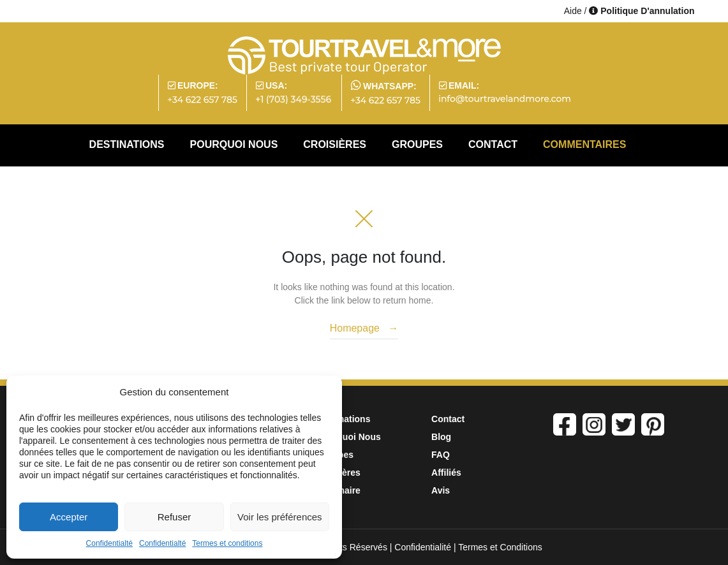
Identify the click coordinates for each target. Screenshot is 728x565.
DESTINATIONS (127, 144)
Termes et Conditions (500, 547)
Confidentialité (423, 547)
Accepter (69, 517)
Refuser (175, 517)
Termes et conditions (227, 543)
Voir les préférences (280, 517)
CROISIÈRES (335, 144)
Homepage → (364, 328)
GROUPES (417, 144)
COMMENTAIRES (584, 144)
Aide (573, 11)
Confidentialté (109, 543)
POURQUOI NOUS (234, 144)
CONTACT (493, 144)
